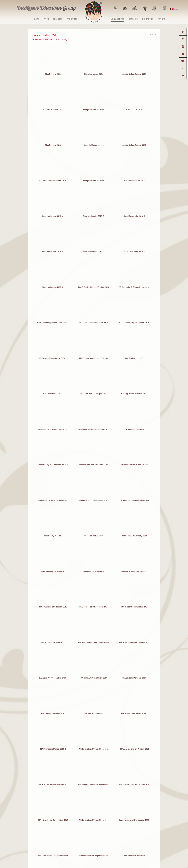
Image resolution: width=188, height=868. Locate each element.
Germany (175, 9)
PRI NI (46, 19)
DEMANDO (133, 19)
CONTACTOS (148, 19)
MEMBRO (161, 19)
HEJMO (36, 19)
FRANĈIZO (58, 19)
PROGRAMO (72, 19)
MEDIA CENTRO (118, 20)
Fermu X (152, 35)
